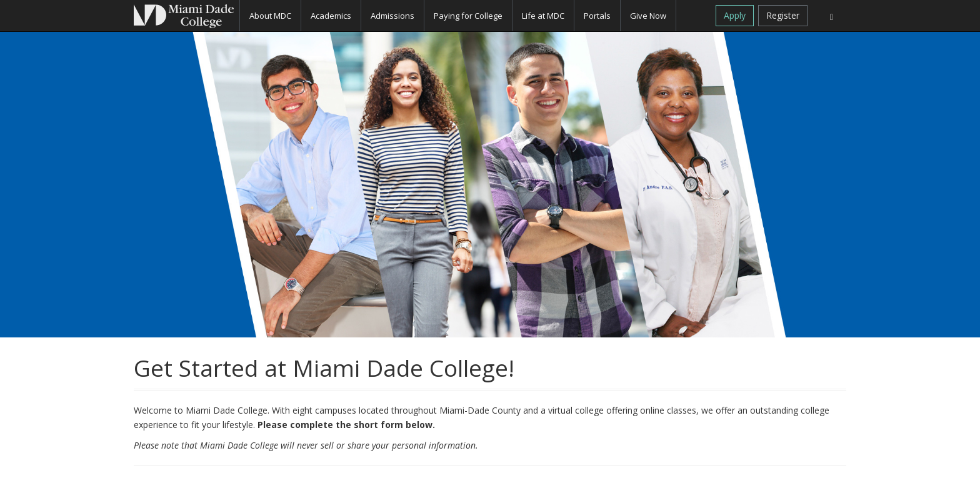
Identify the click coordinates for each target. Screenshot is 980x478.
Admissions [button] (392, 16)
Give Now (648, 16)
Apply (735, 15)
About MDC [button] (270, 16)
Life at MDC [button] (543, 16)
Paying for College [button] (468, 16)
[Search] (832, 16)
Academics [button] (331, 16)
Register (783, 15)
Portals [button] (597, 16)
